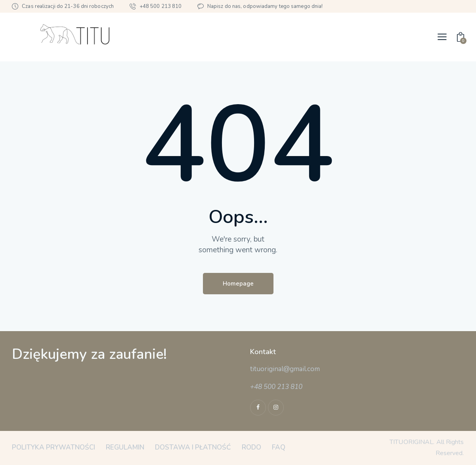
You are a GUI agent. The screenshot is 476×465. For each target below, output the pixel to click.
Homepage (238, 284)
